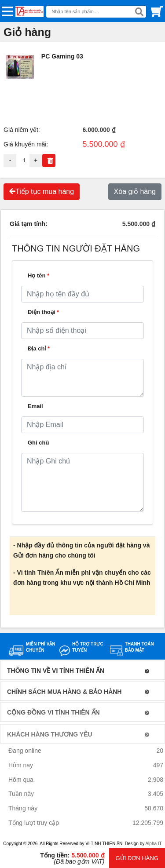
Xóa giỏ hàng (135, 191)
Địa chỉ (39, 348)
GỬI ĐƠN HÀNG (137, 858)
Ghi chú (38, 443)
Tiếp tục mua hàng (42, 191)
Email (35, 406)
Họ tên (38, 275)
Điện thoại (43, 312)
